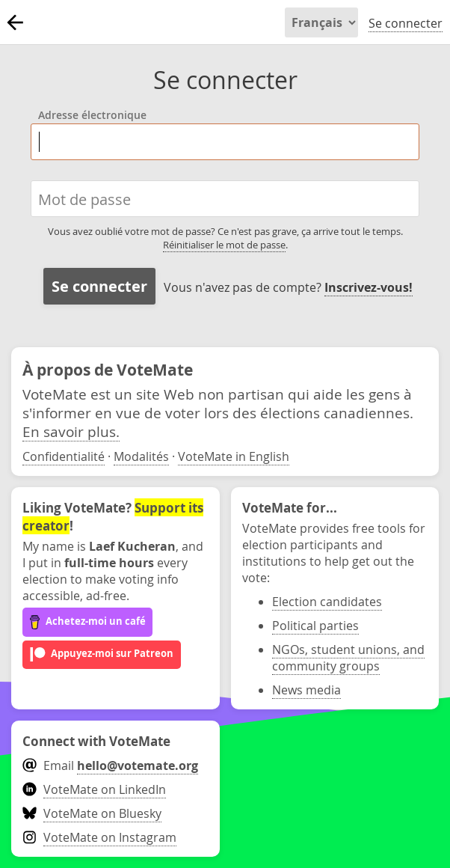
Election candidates (327, 602)
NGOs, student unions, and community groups (348, 658)
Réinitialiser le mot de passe (224, 245)
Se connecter (406, 23)
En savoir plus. (71, 431)
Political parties (315, 626)
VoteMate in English (234, 456)
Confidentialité (64, 456)
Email (110, 765)
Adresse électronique (92, 116)
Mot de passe (84, 199)
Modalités (141, 456)
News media (306, 690)
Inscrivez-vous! (369, 287)
